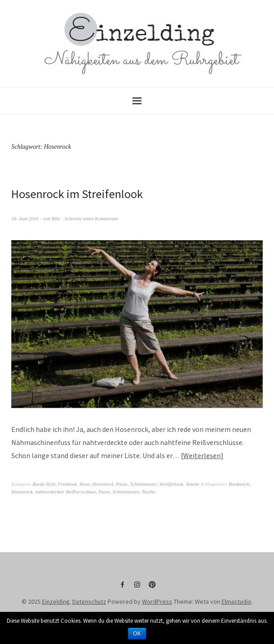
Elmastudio (236, 601)
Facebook (122, 588)
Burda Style (44, 484)
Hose (85, 484)
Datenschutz (89, 601)
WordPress (157, 601)
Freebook (67, 484)
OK (137, 634)
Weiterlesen (202, 455)
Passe (122, 484)
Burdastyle (239, 484)
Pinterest (152, 588)
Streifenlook (172, 484)
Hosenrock (103, 484)
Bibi (56, 218)
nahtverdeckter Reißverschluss (66, 492)
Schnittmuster (144, 484)
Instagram (137, 588)
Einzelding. (57, 601)
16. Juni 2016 (25, 218)
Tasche (193, 484)
